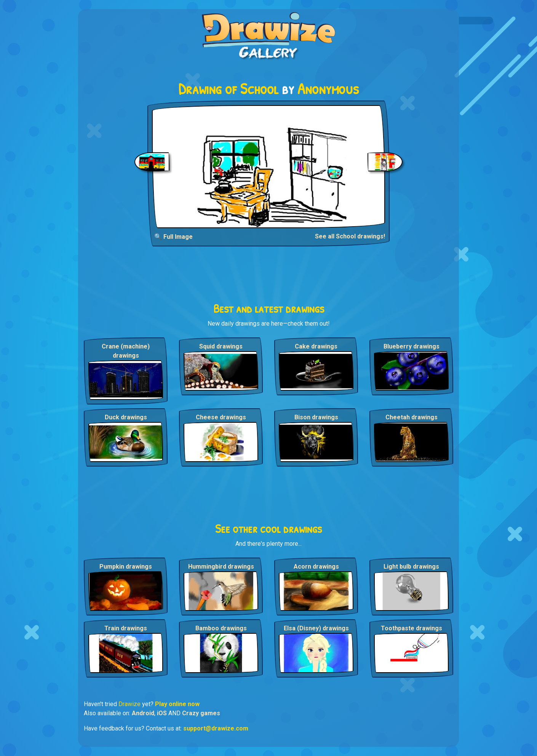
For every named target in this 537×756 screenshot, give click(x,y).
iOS (162, 713)
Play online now (177, 704)
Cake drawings (316, 346)
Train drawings (126, 628)
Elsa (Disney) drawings (316, 628)
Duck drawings (126, 417)
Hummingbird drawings (221, 567)
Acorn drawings (316, 567)
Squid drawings (221, 346)
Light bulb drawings (411, 567)
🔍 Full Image (173, 237)
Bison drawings (316, 417)
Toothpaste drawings (412, 628)
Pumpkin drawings (126, 567)
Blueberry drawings (412, 346)
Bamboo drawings (221, 628)
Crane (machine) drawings (126, 351)
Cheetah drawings (412, 417)
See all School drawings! (350, 236)
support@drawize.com (216, 728)
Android (143, 713)
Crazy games (201, 713)
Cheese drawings (221, 417)
